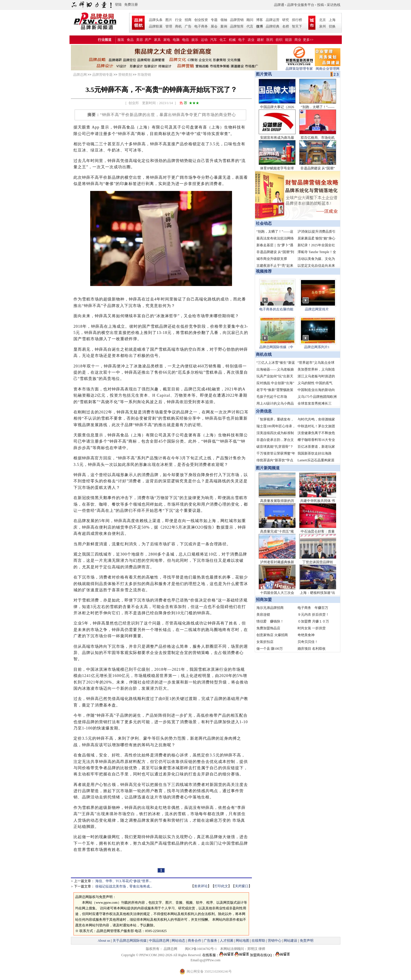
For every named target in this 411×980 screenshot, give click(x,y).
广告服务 (210, 941)
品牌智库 (237, 26)
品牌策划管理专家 (299, 67)
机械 (232, 40)
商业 (298, 40)
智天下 (297, 26)
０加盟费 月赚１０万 (313, 621)
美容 (140, 40)
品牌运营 (273, 20)
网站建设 (290, 941)
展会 (214, 26)
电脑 (176, 40)
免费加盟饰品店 (268, 628)
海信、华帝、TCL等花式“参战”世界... (123, 881)
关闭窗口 (242, 886)
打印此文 (221, 886)
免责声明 (306, 941)
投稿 (321, 5)
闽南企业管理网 (328, 67)
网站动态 (178, 941)
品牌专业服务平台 (301, 5)
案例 (224, 26)
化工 (223, 40)
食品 (130, 40)
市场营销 (144, 75)
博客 (260, 20)
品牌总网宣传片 (317, 309)
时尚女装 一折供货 (312, 628)
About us (104, 941)
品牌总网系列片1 (317, 347)
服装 (121, 40)
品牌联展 (156, 26)
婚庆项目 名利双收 (312, 649)
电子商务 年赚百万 (313, 608)
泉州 (323, 26)
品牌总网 (80, 75)
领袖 (224, 20)
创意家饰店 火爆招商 (272, 635)
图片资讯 (264, 74)
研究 (286, 20)
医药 (270, 40)
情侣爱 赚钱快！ (270, 621)
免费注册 (131, 5)
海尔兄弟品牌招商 (270, 608)
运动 (204, 40)
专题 (214, 20)
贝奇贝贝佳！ (308, 642)
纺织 (279, 40)
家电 (167, 40)
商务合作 (195, 941)
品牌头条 (156, 20)
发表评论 (201, 886)
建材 (260, 40)
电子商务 (201, 26)
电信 (186, 40)
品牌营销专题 (102, 75)
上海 (332, 20)
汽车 (214, 40)
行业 (178, 20)
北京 (323, 20)
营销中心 (275, 941)
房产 (148, 40)
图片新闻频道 (268, 468)
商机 (178, 26)
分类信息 (264, 411)
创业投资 (201, 20)
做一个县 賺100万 (270, 649)
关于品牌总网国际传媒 (130, 941)
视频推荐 (264, 271)
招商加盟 (264, 600)
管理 (169, 26)
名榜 (286, 26)
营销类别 (125, 75)
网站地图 (243, 941)
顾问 (250, 20)
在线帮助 (258, 941)
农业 (251, 40)
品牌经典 (273, 26)
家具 (157, 40)
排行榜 (297, 20)
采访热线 (334, 5)
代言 (250, 26)
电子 (242, 40)
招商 (188, 20)
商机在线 (264, 355)
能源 (288, 40)
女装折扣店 (265, 642)
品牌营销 (237, 20)
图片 (169, 20)
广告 (188, 26)
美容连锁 (263, 615)
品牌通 (279, 5)
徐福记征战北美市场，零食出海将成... (124, 886)
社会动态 (264, 223)
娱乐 (195, 40)
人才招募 (227, 941)
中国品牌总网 (159, 941)
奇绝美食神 (306, 635)
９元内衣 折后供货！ (313, 615)
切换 (332, 26)
